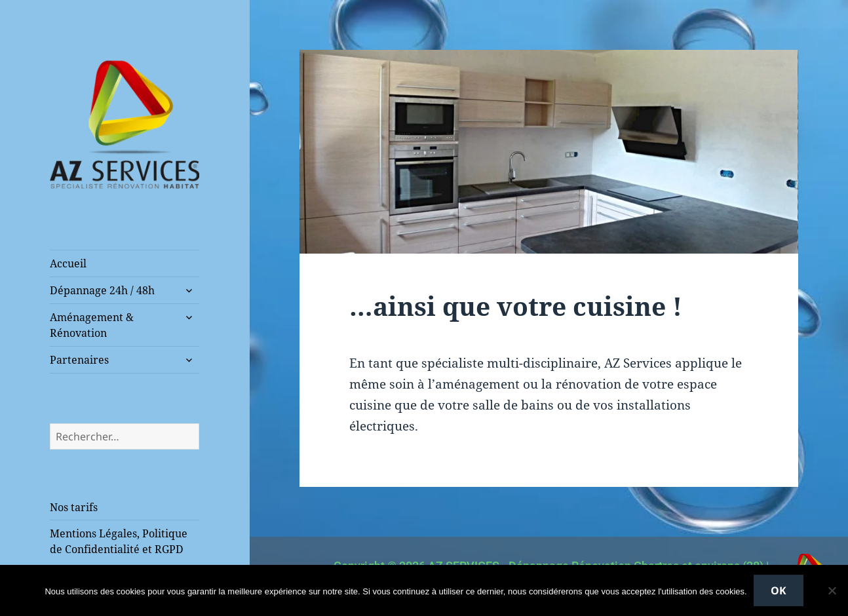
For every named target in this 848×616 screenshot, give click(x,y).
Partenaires (79, 360)
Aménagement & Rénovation (92, 325)
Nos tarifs (74, 507)
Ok (779, 590)
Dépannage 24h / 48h (102, 290)
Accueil (68, 263)
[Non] (832, 590)
